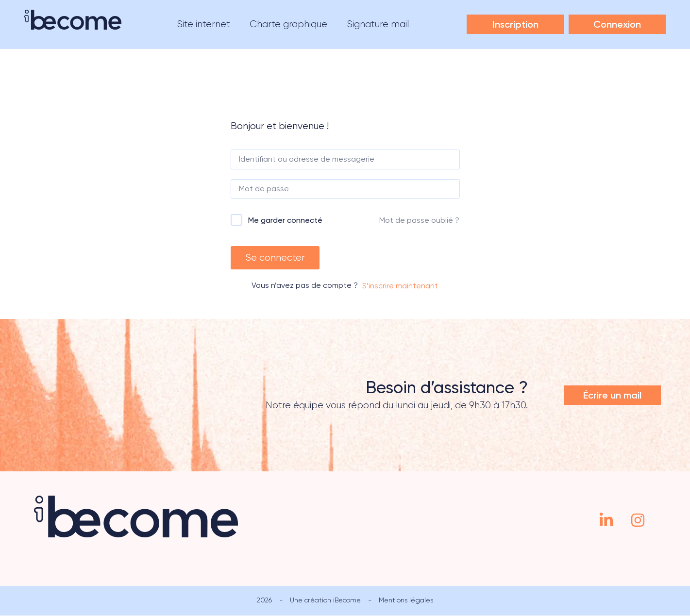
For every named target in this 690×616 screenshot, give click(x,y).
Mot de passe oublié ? (419, 221)
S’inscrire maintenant (400, 286)
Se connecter (275, 258)
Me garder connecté (285, 221)
